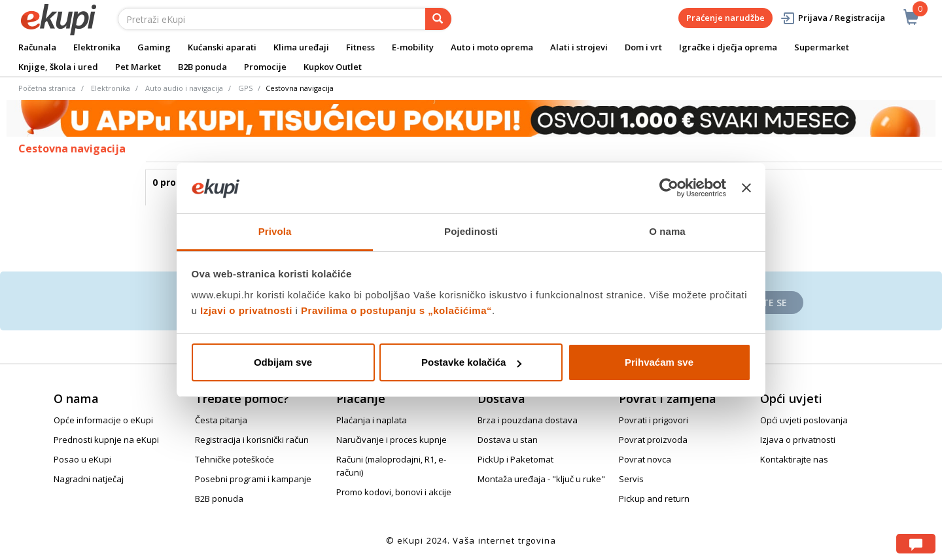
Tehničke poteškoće (235, 459)
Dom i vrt (643, 47)
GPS (245, 88)
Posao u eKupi (82, 459)
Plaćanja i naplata (372, 420)
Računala (37, 47)
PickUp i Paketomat (515, 459)
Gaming (154, 47)
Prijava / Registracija (832, 18)
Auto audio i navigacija (184, 88)
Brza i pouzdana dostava (528, 420)
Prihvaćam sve (659, 362)
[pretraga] (438, 19)
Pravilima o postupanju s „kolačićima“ (396, 310)
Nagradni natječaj (89, 479)
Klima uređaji (301, 47)
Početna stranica (47, 88)
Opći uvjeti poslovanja (804, 420)
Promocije (265, 67)
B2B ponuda (202, 67)
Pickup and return (654, 499)
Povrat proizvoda (653, 440)
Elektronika (97, 47)
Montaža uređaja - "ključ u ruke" (541, 479)
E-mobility (413, 47)
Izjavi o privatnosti (246, 310)
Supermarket (822, 47)
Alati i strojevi (579, 47)
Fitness (360, 47)
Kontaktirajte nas (794, 459)
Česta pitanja (221, 420)
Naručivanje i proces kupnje (392, 440)
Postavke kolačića (471, 362)
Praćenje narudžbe (725, 18)
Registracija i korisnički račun (252, 440)
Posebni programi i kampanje (253, 479)
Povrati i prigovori (654, 420)
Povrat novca (645, 459)
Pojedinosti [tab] (471, 231)
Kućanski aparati (222, 47)
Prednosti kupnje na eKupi (106, 440)
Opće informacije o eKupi (103, 420)
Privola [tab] (275, 231)
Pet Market (138, 67)
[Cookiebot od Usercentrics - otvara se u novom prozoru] (669, 188)
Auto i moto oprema (492, 47)
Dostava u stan (508, 440)
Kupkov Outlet (333, 67)
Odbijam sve (283, 362)
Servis (631, 479)
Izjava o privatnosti (798, 440)
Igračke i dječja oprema (728, 47)
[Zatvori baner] (746, 188)
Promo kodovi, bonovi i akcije (394, 492)
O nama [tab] (667, 231)
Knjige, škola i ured (58, 67)
